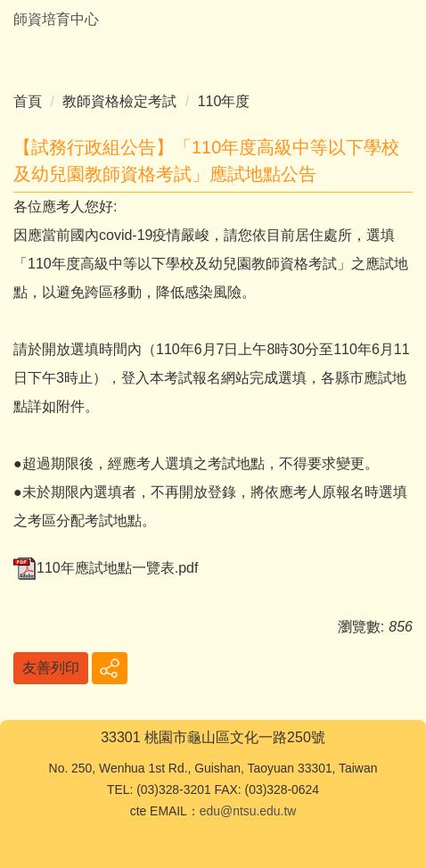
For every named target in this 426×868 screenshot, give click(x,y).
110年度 (224, 101)
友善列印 (51, 668)
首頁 (28, 101)
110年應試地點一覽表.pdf (106, 568)
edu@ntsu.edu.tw (248, 811)
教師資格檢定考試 (119, 101)
